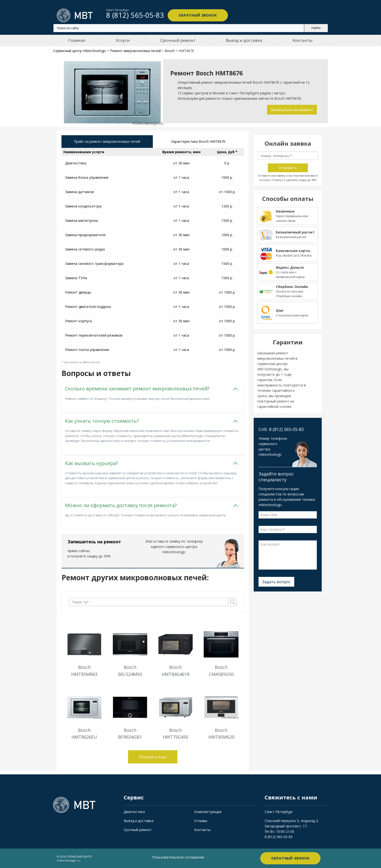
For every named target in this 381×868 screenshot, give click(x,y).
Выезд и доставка (244, 40)
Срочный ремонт (178, 40)
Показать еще (153, 757)
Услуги (123, 40)
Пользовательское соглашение (178, 857)
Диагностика (134, 812)
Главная (77, 40)
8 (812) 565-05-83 (279, 837)
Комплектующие (208, 812)
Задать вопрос (276, 582)
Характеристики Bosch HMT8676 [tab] (198, 141)
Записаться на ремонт (292, 110)
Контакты (303, 40)
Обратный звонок (198, 15)
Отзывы (201, 821)
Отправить (288, 168)
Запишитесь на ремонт (94, 542)
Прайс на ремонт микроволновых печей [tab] (107, 141)
